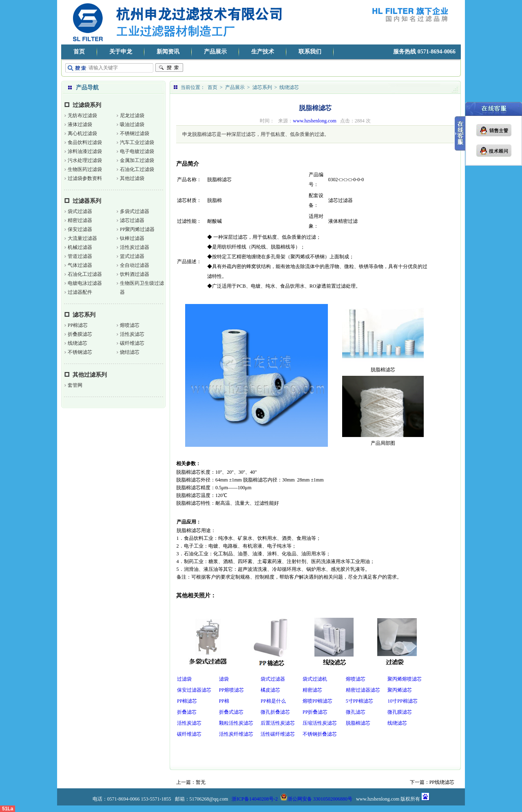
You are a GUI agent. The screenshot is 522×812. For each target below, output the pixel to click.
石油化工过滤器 (85, 274)
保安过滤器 (80, 229)
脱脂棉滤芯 (358, 723)
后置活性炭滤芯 (278, 723)
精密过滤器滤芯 (363, 690)
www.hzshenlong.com (315, 121)
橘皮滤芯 (270, 690)
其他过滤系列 (90, 375)
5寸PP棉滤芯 (359, 701)
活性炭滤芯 (132, 334)
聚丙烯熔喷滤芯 (405, 679)
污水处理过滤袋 (85, 160)
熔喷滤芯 (130, 325)
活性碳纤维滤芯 (278, 734)
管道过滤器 (80, 256)
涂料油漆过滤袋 (85, 151)
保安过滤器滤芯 (194, 690)
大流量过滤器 (82, 238)
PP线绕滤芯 (442, 782)
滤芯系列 (84, 315)
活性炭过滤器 (135, 247)
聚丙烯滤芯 (400, 690)
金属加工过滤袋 (137, 160)
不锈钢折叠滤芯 (320, 734)
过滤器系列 (87, 201)
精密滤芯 (312, 690)
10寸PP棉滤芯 (402, 701)
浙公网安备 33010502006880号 (316, 799)
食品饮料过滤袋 (85, 142)
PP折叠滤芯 (315, 712)
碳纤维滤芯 (132, 343)
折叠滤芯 (187, 712)
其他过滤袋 (132, 178)
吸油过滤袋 (132, 124)
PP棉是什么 (273, 701)
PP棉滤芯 (78, 325)
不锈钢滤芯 (80, 352)
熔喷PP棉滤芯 (317, 701)
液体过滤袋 (80, 124)
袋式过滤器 (80, 211)
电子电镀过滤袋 (137, 151)
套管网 (75, 385)
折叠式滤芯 (231, 712)
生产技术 (263, 52)
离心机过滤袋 (82, 133)
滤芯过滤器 (132, 220)
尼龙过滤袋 (132, 115)
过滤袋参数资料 (85, 178)
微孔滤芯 (356, 712)
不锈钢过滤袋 (135, 133)
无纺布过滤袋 (82, 115)
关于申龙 (121, 52)
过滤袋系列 (87, 105)
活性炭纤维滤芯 (236, 734)
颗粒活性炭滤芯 (236, 723)
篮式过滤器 (132, 256)
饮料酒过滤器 (135, 274)
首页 (79, 52)
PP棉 (224, 701)
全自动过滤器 (135, 265)
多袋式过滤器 (135, 211)
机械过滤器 (80, 247)
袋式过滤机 (315, 679)
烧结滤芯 (130, 352)
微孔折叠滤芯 (275, 712)
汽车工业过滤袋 (137, 142)
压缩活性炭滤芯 (320, 723)
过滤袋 (184, 679)
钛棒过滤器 (132, 238)
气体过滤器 (80, 265)
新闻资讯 (168, 52)
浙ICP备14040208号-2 (255, 799)
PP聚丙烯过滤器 (137, 229)
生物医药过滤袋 (85, 169)
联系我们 (310, 52)
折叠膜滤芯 (80, 334)
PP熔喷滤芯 (231, 690)
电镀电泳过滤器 (85, 283)
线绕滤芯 (77, 343)
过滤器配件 (80, 292)
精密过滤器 (80, 220)
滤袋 (224, 679)
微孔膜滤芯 (400, 712)
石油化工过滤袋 (137, 169)
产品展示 (215, 52)
